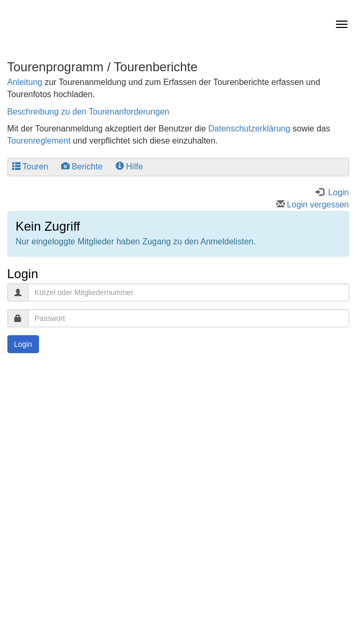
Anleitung (25, 82)
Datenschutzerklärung (249, 129)
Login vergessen (313, 205)
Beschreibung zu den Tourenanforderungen (89, 112)
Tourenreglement (39, 141)
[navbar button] (339, 24)
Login (23, 344)
